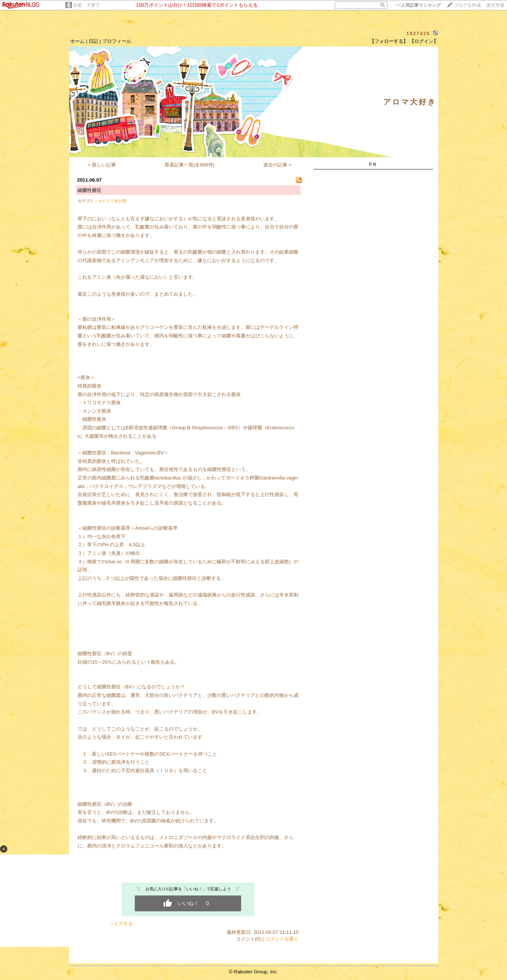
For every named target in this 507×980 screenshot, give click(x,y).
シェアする (121, 924)
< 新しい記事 (102, 165)
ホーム (77, 41)
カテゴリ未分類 (112, 201)
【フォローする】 (389, 41)
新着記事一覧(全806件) (190, 165)
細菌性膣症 (90, 190)
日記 (93, 41)
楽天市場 (495, 5)
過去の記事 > (278, 165)
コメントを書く (282, 939)
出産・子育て (86, 5)
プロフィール (117, 41)
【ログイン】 (424, 41)
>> (418, 5)
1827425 (418, 33)
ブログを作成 (467, 5)
